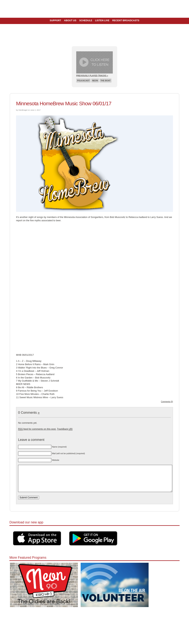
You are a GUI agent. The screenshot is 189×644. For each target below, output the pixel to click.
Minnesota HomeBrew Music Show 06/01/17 (64, 104)
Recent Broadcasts (126, 20)
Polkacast (83, 81)
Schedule (86, 20)
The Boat (105, 81)
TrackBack (65, 429)
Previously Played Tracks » (92, 76)
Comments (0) (167, 402)
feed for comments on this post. (37, 429)
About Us (70, 20)
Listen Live (102, 20)
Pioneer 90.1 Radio (95, 9)
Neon (95, 81)
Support (55, 20)
